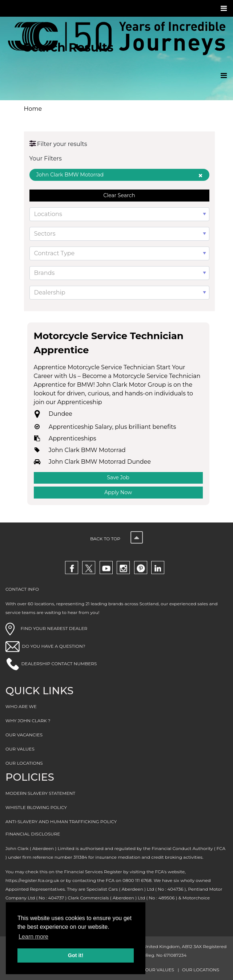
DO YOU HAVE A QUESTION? (53, 646)
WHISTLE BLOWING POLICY (36, 807)
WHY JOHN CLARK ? (28, 721)
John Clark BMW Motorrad (119, 175)
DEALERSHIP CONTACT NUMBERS (59, 664)
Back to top (116, 539)
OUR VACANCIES (24, 735)
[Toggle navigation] (224, 8)
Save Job (118, 477)
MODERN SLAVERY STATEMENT (40, 793)
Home (33, 109)
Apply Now (118, 492)
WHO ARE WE (21, 706)
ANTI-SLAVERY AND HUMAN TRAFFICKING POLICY (61, 822)
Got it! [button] (76, 955)
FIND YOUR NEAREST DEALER (46, 628)
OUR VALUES (20, 749)
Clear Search (119, 195)
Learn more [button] (33, 937)
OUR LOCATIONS (24, 763)
